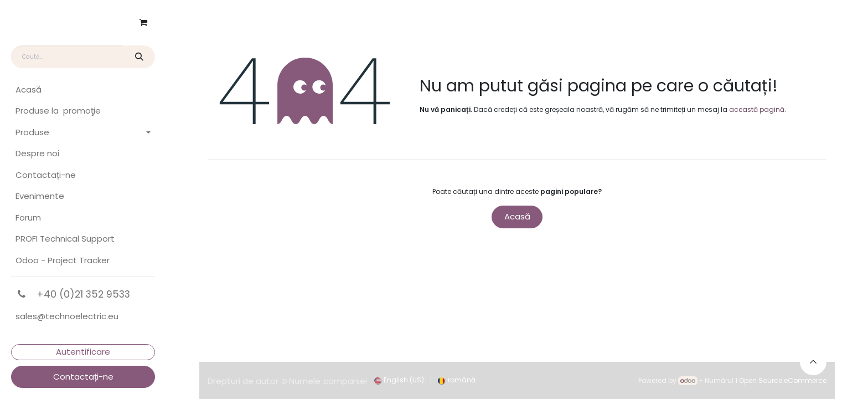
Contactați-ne (83, 377)
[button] (813, 362)
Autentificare (83, 352)
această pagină (757, 109)
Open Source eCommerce (783, 380)
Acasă (517, 216)
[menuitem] (83, 90)
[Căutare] (139, 57)
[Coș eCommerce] (143, 23)
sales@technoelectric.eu (67, 316)
